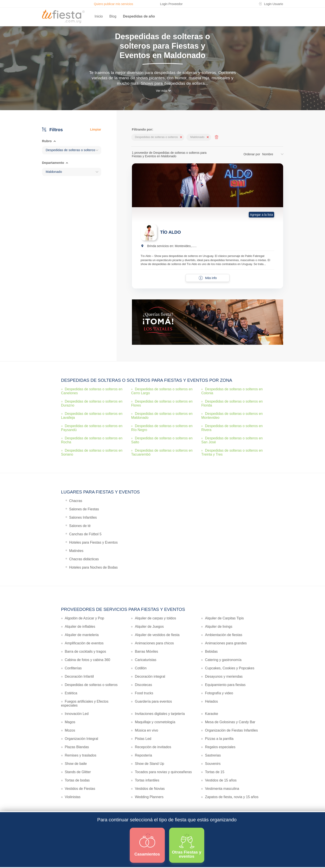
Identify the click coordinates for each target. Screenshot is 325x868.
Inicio (99, 16)
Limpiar (96, 129)
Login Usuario (273, 4)
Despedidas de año (139, 16)
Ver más (161, 91)
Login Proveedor (171, 4)
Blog (113, 16)
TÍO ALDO (171, 232)
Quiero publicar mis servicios (113, 4)
